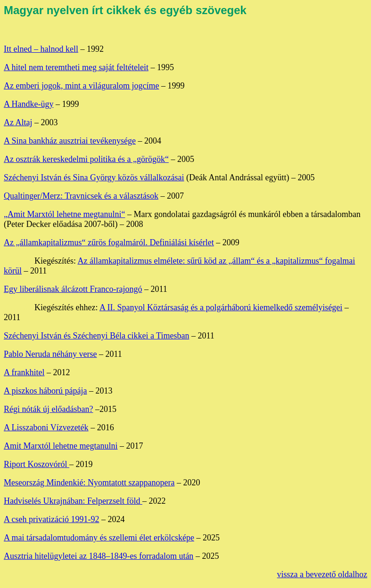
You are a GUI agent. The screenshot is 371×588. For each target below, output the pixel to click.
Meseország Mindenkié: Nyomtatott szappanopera (89, 483)
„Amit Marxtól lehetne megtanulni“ (64, 214)
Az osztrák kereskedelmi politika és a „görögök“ (86, 159)
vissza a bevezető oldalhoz (322, 574)
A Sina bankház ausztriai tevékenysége (70, 141)
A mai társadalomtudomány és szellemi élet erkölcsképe (99, 538)
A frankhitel (24, 372)
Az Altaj (18, 122)
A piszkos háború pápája (45, 391)
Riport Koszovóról (37, 464)
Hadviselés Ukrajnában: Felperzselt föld (73, 501)
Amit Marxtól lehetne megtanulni (61, 446)
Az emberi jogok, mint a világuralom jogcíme (81, 86)
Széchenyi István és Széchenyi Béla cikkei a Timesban (96, 336)
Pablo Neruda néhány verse (50, 354)
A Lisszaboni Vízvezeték (46, 427)
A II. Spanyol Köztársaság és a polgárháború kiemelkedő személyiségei (221, 307)
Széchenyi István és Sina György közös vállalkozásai (94, 177)
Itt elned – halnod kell (41, 49)
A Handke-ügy (29, 104)
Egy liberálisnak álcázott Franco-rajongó (73, 289)
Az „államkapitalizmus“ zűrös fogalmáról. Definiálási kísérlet (109, 242)
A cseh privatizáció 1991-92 (51, 519)
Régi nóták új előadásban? (48, 409)
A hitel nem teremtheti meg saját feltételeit (76, 67)
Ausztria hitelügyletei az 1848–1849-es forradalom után (99, 556)
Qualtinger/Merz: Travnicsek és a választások (81, 196)
